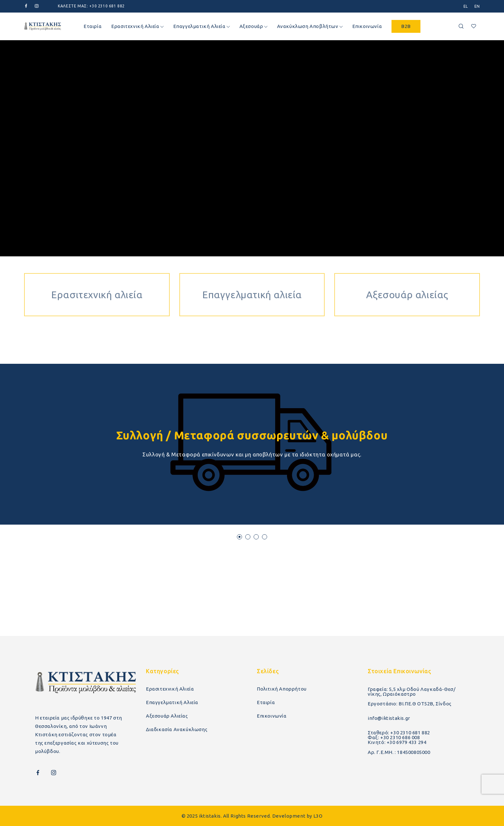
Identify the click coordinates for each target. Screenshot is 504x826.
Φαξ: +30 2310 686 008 (394, 737)
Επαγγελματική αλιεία (252, 275)
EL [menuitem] (466, 6)
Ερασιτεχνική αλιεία (97, 275)
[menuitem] (466, 6)
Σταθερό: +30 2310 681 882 (399, 733)
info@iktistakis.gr (389, 718)
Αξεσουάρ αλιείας (407, 275)
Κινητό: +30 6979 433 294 (397, 742)
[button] (239, 537)
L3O (318, 816)
